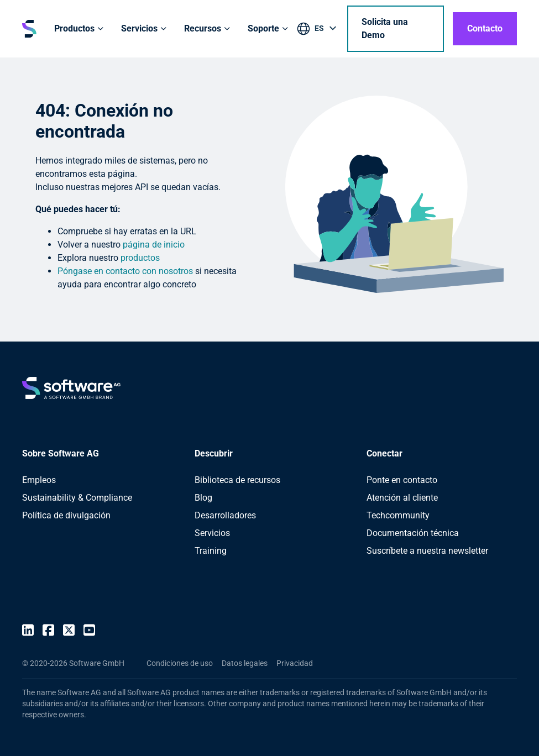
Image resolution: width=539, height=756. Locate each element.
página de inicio (154, 245)
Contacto (485, 28)
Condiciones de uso (180, 663)
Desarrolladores (225, 515)
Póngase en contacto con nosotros (125, 271)
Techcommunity (398, 515)
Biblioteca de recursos (237, 480)
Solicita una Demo (385, 28)
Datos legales (245, 663)
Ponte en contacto (402, 480)
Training (211, 551)
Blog (203, 498)
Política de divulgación (66, 515)
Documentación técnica (413, 533)
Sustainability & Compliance (77, 498)
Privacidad (295, 663)
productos (140, 258)
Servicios (212, 533)
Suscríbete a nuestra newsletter (427, 551)
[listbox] (318, 30)
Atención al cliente (402, 498)
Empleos (39, 480)
